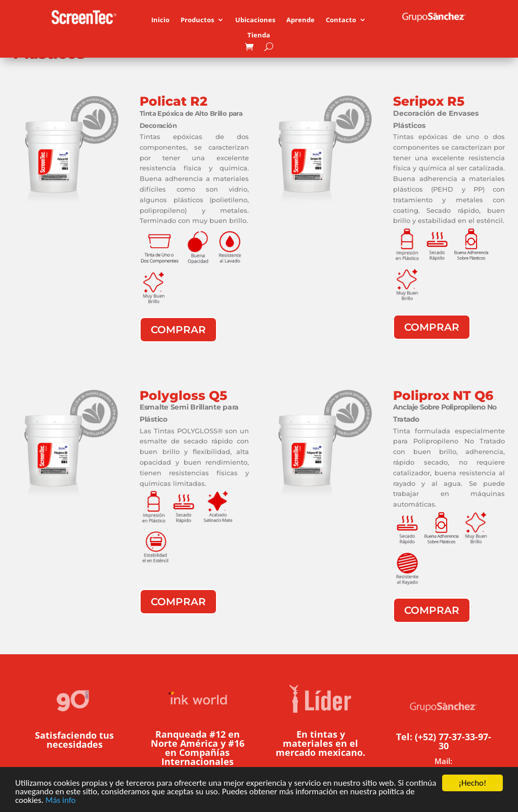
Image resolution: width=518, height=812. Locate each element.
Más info (61, 801)
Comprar (178, 330)
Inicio (160, 20)
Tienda (259, 35)
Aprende (300, 20)
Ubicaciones (255, 20)
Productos (197, 20)
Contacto (341, 20)
